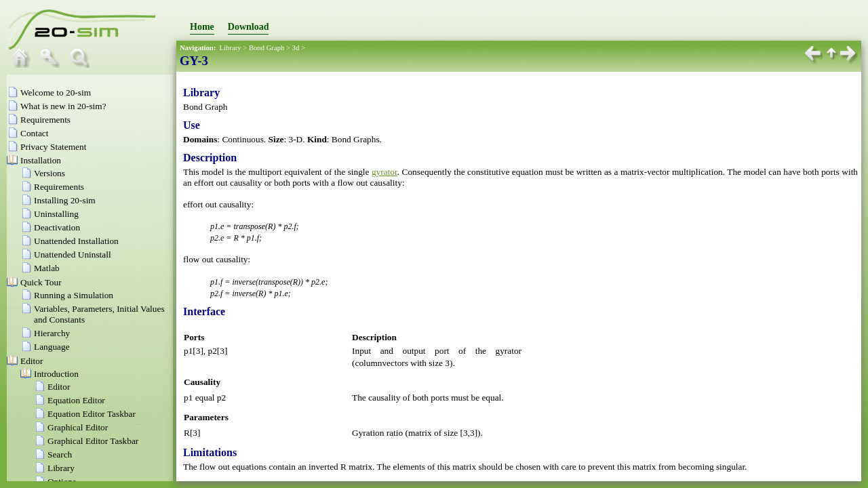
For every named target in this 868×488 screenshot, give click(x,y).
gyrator (384, 172)
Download (249, 27)
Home (202, 27)
